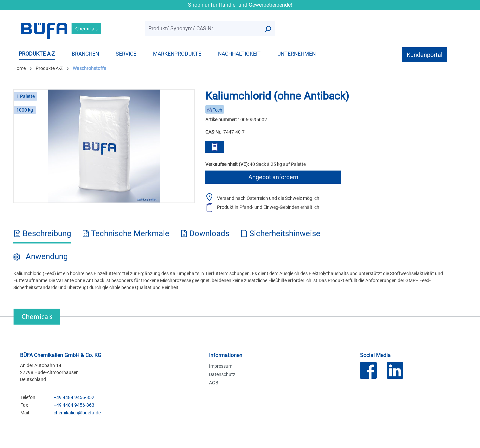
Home (19, 68)
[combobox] (203, 29)
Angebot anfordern (273, 177)
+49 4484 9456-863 (74, 405)
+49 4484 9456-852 (74, 397)
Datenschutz (222, 374)
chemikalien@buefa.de (77, 413)
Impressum (221, 366)
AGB (214, 383)
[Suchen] (268, 29)
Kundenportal (424, 55)
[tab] (42, 236)
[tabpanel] (240, 271)
